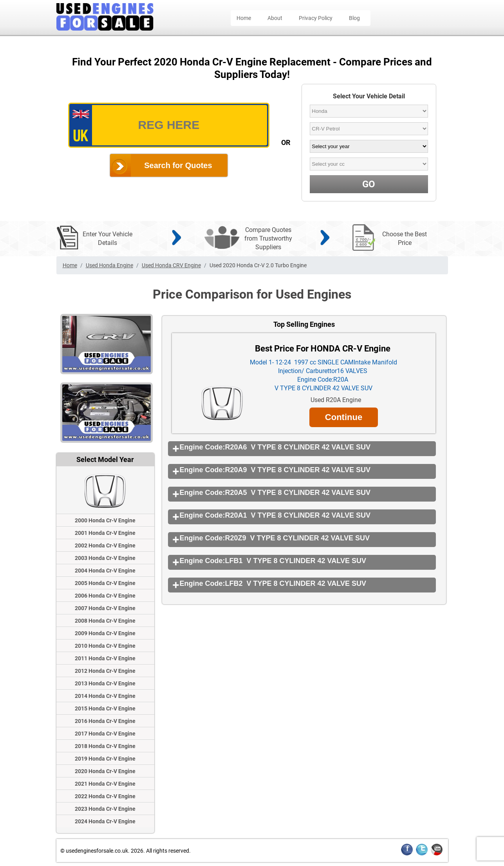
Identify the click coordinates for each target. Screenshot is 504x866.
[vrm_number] (169, 125)
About (275, 18)
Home (244, 18)
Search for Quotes (178, 165)
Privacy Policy (316, 18)
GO (369, 184)
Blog (354, 18)
